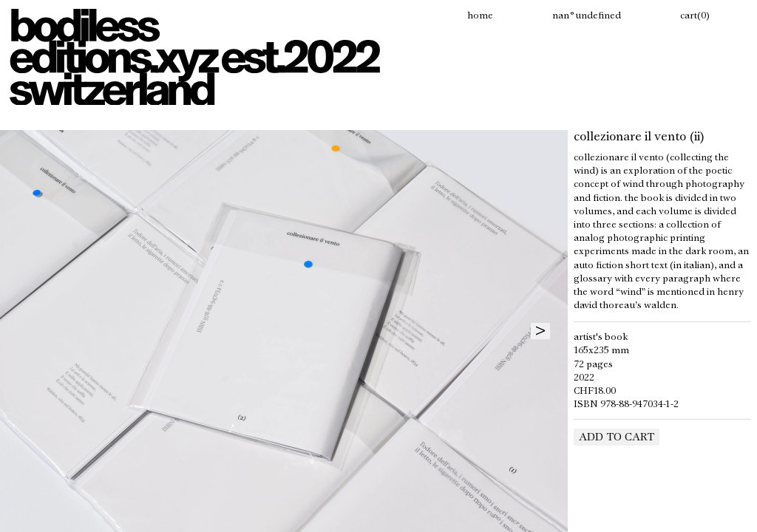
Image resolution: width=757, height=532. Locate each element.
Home (480, 16)
